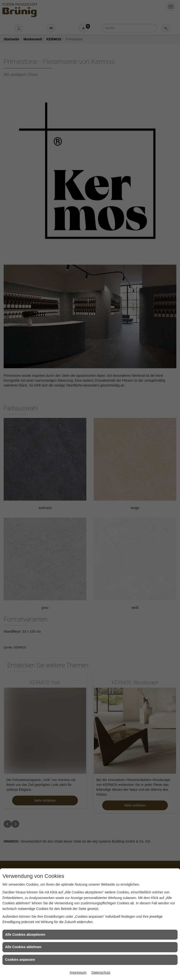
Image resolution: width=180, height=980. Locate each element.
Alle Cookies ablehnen (23, 947)
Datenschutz (101, 972)
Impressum (78, 972)
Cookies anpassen (20, 960)
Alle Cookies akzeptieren (25, 935)
